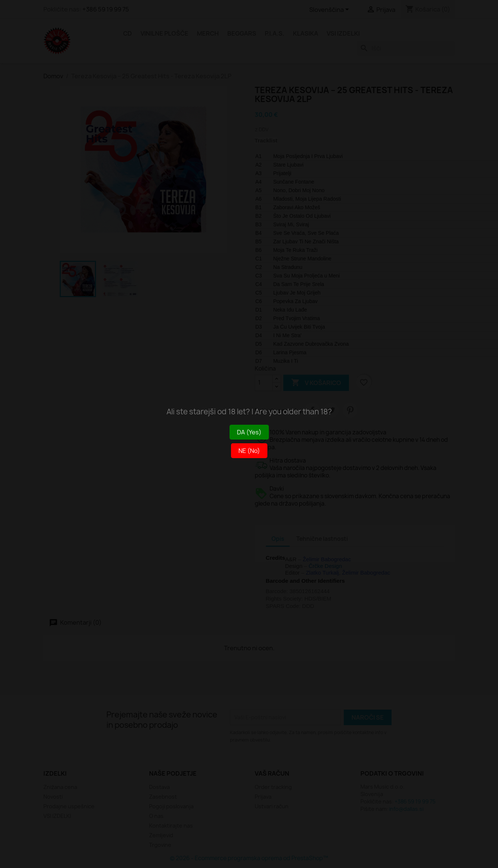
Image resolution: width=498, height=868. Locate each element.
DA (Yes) (249, 432)
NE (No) (249, 451)
